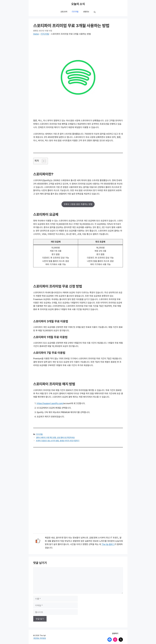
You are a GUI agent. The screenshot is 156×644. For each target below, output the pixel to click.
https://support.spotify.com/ (50, 403)
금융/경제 (64, 12)
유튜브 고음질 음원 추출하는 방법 (78, 204)
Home (36, 34)
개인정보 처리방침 (40, 638)
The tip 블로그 (108, 544)
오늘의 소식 (78, 4)
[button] (95, 12)
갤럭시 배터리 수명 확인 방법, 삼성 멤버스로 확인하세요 (55, 438)
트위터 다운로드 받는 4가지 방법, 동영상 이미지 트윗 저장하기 (58, 441)
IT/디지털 (75, 12)
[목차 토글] (43, 161)
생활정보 (86, 12)
